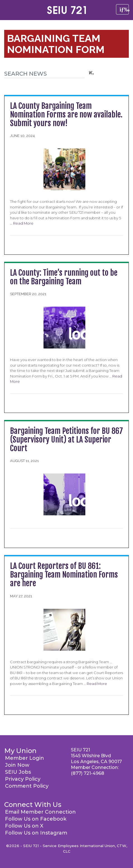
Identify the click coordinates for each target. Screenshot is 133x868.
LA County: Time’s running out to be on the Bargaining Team (64, 277)
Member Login (25, 758)
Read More (23, 223)
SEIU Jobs (18, 772)
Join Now (17, 765)
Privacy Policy (23, 779)
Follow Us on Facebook (36, 819)
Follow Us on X (24, 826)
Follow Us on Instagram (36, 833)
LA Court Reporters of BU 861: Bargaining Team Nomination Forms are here (64, 575)
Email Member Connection (40, 812)
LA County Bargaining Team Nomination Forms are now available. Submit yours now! (66, 115)
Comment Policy (27, 786)
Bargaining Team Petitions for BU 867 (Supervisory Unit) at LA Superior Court (66, 440)
